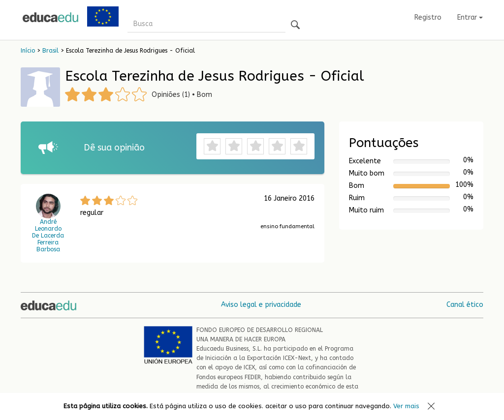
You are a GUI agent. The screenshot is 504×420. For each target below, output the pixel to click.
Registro (428, 17)
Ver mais (406, 406)
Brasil (50, 51)
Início (28, 51)
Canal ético (465, 305)
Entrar (470, 17)
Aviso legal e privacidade (261, 305)
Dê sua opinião (114, 148)
